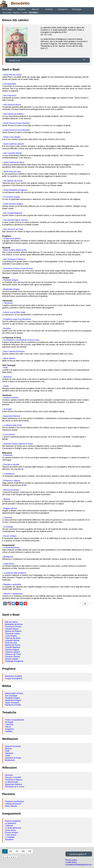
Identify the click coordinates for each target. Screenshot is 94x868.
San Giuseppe (11, 696)
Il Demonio (8, 455)
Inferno (8, 727)
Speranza (7, 377)
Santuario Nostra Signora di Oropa (18, 444)
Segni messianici (12, 703)
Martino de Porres (13, 645)
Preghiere (16, 12)
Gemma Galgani (12, 650)
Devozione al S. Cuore (15, 787)
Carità (6, 386)
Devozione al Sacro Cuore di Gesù (18, 268)
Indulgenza (63, 9)
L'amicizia (9, 724)
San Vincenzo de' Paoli (13, 229)
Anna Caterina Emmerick (14, 351)
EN (23, 851)
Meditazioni (8, 557)
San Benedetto (10, 84)
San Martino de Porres (13, 181)
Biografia (21, 9)
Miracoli (35, 9)
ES (11, 851)
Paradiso (7, 328)
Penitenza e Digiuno (14, 780)
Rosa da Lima (11, 643)
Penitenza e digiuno (12, 481)
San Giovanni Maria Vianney (16, 220)
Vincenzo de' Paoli (13, 654)
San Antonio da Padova (13, 114)
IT (5, 851)
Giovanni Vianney (13, 657)
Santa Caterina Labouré (14, 144)
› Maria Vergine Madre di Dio (14, 250)
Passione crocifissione (15, 801)
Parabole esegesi (12, 698)
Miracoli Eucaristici (11, 490)
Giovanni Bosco (12, 629)
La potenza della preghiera (15, 573)
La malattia (10, 837)
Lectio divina (9, 564)
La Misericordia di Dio (13, 425)
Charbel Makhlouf (13, 647)
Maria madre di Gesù (14, 693)
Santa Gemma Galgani (13, 204)
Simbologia (77, 9)
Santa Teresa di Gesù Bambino (17, 123)
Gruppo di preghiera (14, 678)
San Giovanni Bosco (12, 105)
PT (17, 851)
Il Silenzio (9, 826)
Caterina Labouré (12, 652)
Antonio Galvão (12, 659)
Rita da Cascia (11, 622)
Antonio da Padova (13, 631)
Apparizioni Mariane (12, 416)
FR (30, 851)
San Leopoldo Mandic (13, 153)
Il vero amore (11, 835)
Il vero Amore (9, 434)
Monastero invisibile (13, 676)
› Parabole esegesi (10, 280)
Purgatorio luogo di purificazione (17, 319)
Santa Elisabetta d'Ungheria (15, 190)
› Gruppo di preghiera (11, 238)
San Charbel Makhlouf (13, 213)
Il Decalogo (8, 527)
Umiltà (25, 12)
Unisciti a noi (14, 61)
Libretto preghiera (77, 854)
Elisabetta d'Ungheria (14, 661)
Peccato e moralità (11, 464)
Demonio (9, 775)
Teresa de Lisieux (13, 634)
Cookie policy (71, 862)
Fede (6, 368)
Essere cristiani (10, 536)
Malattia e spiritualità (12, 584)
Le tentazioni (9, 474)
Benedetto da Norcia (14, 624)
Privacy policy (71, 860)
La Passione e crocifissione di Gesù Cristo (21, 340)
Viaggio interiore (10, 508)
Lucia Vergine (11, 636)
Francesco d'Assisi (13, 627)
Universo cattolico (11, 398)
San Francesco (10, 95)
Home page (8, 9)
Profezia (49, 9)
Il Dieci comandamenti (14, 720)
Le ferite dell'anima (11, 548)
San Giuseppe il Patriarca (14, 259)
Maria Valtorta (9, 358)
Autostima (9, 839)
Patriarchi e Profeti (13, 705)
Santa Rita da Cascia (12, 75)
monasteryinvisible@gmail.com (79, 865)
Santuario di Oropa (13, 758)
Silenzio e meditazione (13, 594)
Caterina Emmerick (13, 804)
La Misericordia (12, 782)
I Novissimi (8, 303)
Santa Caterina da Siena (14, 162)
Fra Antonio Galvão (12, 197)
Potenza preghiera (13, 821)
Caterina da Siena (13, 638)
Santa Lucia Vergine (12, 137)
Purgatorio (9, 729)
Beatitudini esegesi (11, 289)
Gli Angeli (7, 409)
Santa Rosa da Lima (12, 172)
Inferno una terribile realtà (14, 312)
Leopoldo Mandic (12, 640)
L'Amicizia (8, 518)
